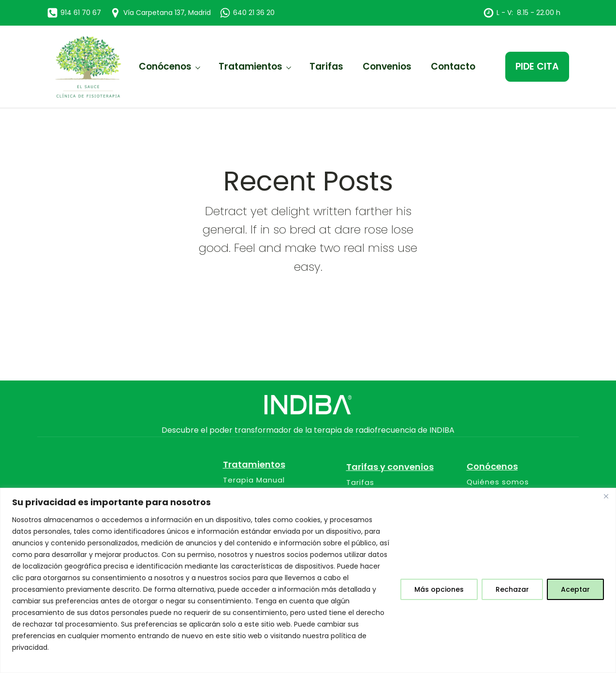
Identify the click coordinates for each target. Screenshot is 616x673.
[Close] (606, 496)
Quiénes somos (498, 482)
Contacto (453, 66)
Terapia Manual (254, 480)
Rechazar (512, 589)
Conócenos (165, 66)
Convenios (387, 66)
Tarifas (326, 66)
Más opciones (439, 589)
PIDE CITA (537, 66)
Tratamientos (250, 66)
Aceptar (575, 589)
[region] (308, 580)
